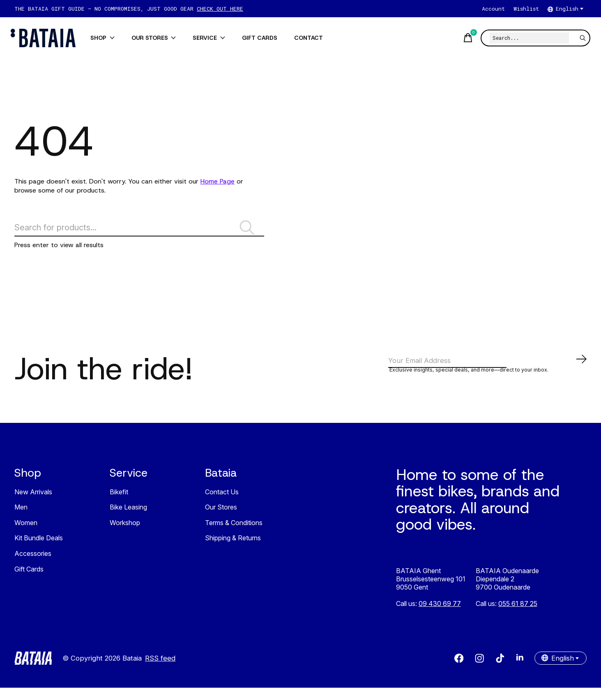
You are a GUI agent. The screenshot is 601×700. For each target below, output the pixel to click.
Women (26, 535)
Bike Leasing (128, 520)
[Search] (526, 38)
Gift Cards (29, 581)
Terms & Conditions (234, 535)
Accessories (33, 566)
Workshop (125, 535)
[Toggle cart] (463, 38)
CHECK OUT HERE (220, 9)
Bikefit (119, 504)
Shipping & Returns (233, 551)
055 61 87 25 (518, 616)
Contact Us (222, 504)
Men (21, 520)
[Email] (488, 373)
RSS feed (160, 670)
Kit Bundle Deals (39, 551)
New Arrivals (33, 504)
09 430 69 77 (440, 616)
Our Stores (221, 520)
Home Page (218, 181)
